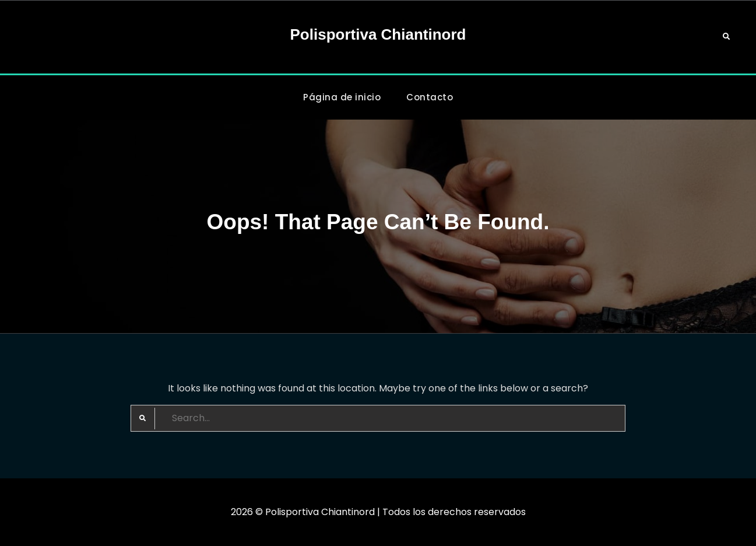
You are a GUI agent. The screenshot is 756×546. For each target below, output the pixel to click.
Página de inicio (342, 97)
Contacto (430, 97)
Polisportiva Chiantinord (378, 34)
